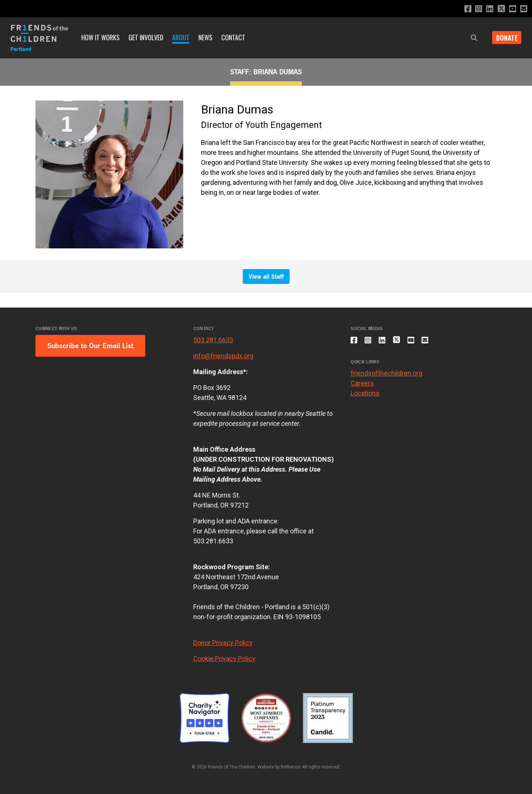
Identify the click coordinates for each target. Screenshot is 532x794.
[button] (470, 38)
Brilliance (290, 767)
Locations (365, 396)
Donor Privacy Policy (223, 643)
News (205, 37)
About (181, 37)
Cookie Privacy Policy (224, 659)
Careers (362, 386)
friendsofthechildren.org (386, 376)
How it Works (100, 37)
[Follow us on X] (499, 9)
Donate (505, 38)
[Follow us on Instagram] (475, 9)
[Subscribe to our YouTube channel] (511, 9)
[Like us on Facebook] (463, 9)
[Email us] (523, 9)
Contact (233, 37)
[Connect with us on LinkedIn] (487, 9)
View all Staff (266, 276)
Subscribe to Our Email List (90, 346)
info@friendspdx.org (223, 356)
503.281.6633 (213, 340)
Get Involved (146, 37)
